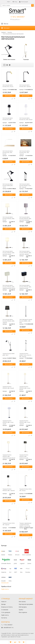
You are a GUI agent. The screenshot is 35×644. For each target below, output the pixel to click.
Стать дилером (6, 612)
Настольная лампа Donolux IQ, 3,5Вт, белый (26, 119)
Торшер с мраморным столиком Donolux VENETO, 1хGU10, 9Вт (25, 525)
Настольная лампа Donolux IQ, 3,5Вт (8, 119)
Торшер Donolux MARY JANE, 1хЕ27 (9, 354)
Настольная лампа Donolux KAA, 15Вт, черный (24, 152)
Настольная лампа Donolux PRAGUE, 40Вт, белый (9, 219)
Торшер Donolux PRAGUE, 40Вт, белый (8, 387)
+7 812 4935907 (18, 17)
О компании (5, 610)
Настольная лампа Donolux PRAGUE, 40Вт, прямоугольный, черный (25, 287)
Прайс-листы (5, 589)
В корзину (9, 96)
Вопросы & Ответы (7, 607)
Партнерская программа (26, 604)
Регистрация (24, 2)
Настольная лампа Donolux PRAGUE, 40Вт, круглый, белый (9, 253)
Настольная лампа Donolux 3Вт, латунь (8, 86)
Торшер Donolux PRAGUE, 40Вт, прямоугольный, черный (24, 456)
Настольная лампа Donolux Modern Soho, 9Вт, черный (25, 186)
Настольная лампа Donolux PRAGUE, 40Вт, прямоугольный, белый (9, 287)
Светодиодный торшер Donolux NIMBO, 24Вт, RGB (26, 321)
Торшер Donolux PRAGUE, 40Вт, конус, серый (8, 422)
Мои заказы (22, 602)
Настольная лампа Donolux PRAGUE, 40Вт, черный (9, 321)
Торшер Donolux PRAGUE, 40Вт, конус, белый (25, 388)
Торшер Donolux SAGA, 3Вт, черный (9, 524)
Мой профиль (23, 607)
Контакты (4, 618)
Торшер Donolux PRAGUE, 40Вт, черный (9, 490)
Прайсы (21, 610)
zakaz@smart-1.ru (8, 627)
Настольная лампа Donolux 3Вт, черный (25, 86)
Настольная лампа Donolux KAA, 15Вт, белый (8, 152)
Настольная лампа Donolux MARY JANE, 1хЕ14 (8, 186)
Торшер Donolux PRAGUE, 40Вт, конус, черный (25, 422)
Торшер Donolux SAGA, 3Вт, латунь (26, 490)
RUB (9, 2)
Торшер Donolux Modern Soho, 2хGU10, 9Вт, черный (25, 355)
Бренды (3, 604)
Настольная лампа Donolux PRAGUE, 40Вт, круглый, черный (25, 253)
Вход (15, 2)
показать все (5, 583)
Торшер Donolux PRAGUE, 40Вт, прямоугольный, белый (9, 456)
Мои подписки (23, 612)
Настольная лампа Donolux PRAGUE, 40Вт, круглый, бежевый (25, 219)
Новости (4, 602)
